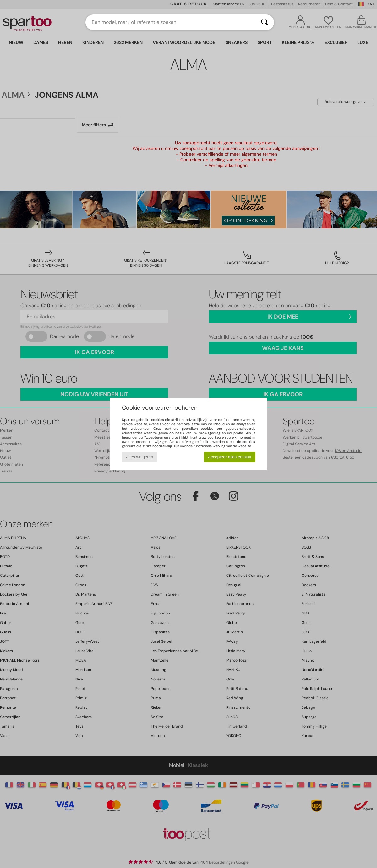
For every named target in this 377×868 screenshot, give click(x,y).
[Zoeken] (265, 22)
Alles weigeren (140, 457)
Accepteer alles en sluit (229, 457)
